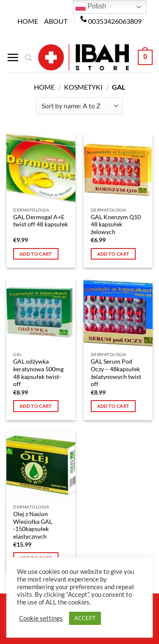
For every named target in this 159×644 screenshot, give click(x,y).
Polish (91, 7)
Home (28, 21)
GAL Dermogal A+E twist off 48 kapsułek (40, 221)
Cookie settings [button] (41, 618)
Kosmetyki (83, 87)
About (56, 21)
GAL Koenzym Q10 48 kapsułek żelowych (116, 225)
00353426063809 (115, 21)
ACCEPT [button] (85, 618)
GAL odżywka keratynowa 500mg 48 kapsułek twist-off (38, 373)
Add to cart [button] (36, 254)
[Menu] (13, 57)
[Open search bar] (28, 57)
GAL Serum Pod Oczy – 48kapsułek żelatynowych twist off (116, 373)
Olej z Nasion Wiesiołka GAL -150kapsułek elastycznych (33, 525)
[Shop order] (79, 106)
